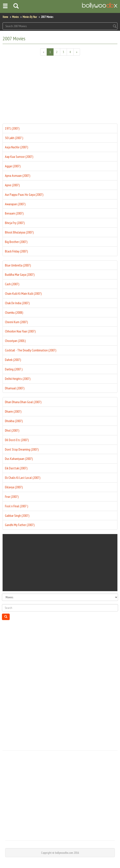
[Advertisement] (60, 91)
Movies (15, 17)
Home (5, 17)
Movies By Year (30, 17)
